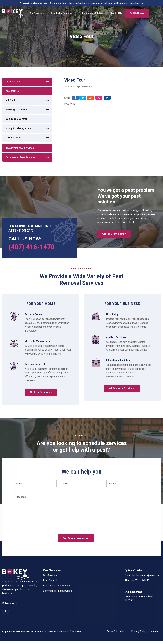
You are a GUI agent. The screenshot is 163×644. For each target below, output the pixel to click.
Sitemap (155, 634)
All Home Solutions (41, 393)
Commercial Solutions (93, 13)
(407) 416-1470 (31, 247)
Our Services (36, 13)
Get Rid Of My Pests (115, 234)
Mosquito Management (18, 128)
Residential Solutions (62, 13)
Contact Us (117, 13)
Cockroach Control (16, 119)
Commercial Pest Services (20, 157)
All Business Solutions (122, 389)
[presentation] (36, 529)
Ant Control (12, 100)
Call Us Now (137, 13)
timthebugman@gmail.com (146, 578)
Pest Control (12, 91)
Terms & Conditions (117, 634)
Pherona (77, 634)
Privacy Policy (139, 634)
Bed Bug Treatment (16, 110)
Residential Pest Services (20, 148)
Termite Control (14, 138)
